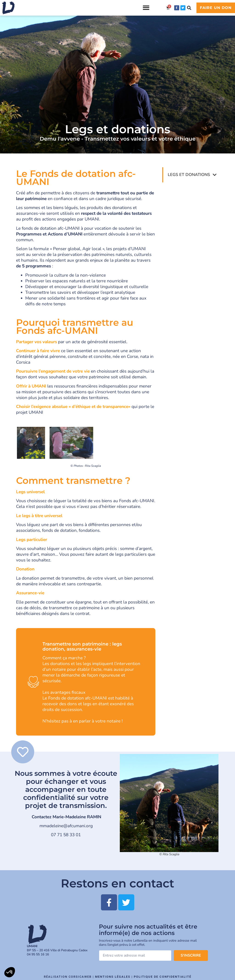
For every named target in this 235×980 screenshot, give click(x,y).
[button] (146, 8)
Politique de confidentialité (163, 977)
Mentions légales (113, 977)
